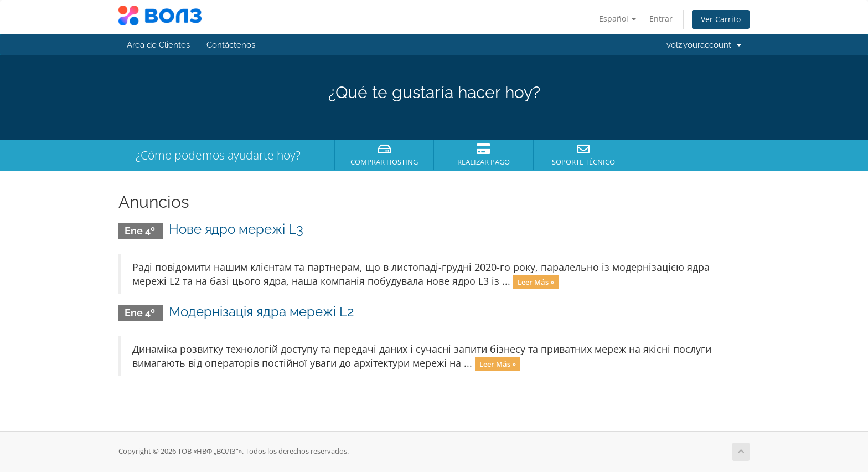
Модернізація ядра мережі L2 (262, 312)
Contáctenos (231, 45)
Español (618, 19)
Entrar (661, 19)
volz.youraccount (704, 45)
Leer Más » (536, 282)
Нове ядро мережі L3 (236, 229)
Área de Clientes (158, 45)
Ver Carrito (721, 19)
